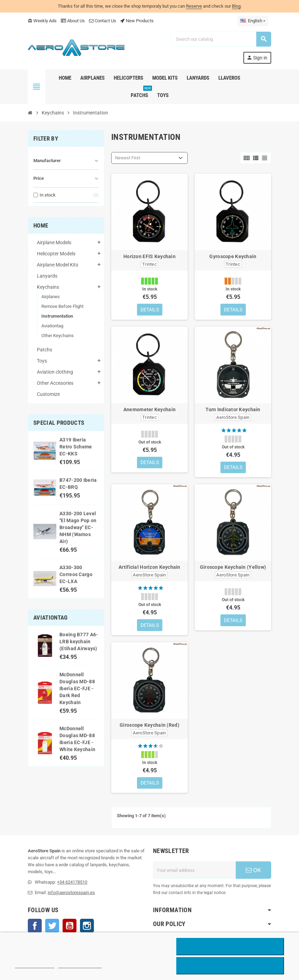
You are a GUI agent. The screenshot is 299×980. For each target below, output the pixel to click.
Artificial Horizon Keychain (149, 567)
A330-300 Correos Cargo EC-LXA (76, 574)
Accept (230, 966)
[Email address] (194, 871)
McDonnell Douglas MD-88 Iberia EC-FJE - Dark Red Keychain (77, 688)
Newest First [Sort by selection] (128, 158)
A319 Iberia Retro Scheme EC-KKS (76, 447)
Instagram (87, 926)
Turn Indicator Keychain (233, 409)
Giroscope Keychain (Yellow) (233, 567)
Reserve (194, 6)
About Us (73, 21)
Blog (236, 6)
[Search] (221, 39)
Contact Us (103, 21)
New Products (137, 21)
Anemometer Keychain (149, 409)
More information (35, 965)
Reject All (230, 947)
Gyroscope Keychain (233, 256)
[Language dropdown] (253, 21)
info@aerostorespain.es (71, 893)
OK (253, 871)
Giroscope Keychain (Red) (149, 725)
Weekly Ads (42, 21)
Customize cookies (80, 965)
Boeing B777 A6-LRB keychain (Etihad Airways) (79, 642)
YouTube (70, 926)
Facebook (35, 926)
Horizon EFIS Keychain (149, 256)
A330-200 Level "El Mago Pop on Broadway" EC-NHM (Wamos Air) (78, 527)
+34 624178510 (72, 883)
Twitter (52, 926)
